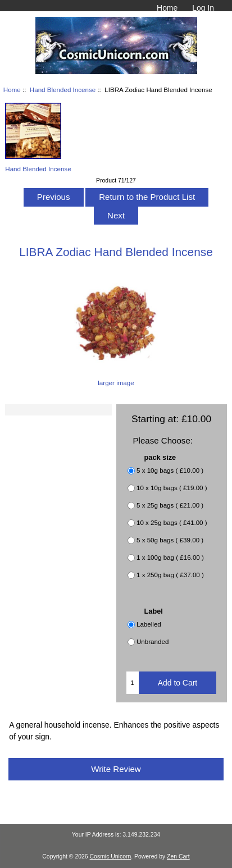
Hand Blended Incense (63, 90)
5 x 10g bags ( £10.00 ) (170, 470)
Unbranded (153, 641)
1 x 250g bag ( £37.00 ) (170, 575)
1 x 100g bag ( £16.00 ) (170, 557)
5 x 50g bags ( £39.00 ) (170, 540)
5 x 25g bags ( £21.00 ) (170, 505)
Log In (203, 8)
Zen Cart (178, 856)
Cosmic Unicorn (111, 856)
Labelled (149, 624)
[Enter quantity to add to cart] (133, 683)
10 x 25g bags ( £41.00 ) (172, 522)
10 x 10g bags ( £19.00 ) (172, 488)
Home (167, 8)
